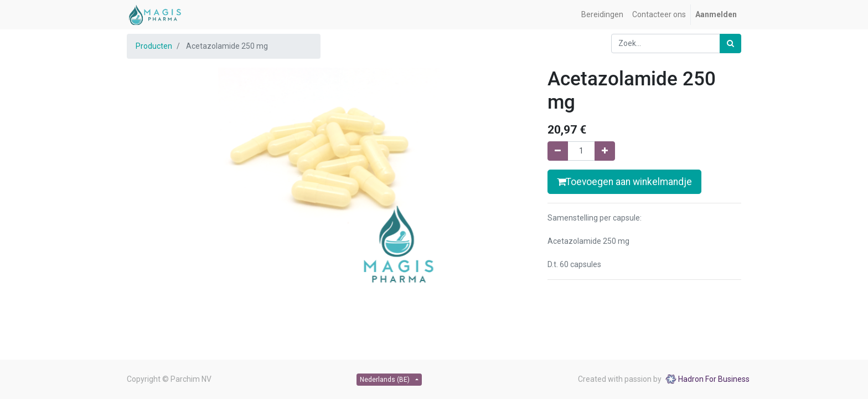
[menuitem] (602, 15)
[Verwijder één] (558, 151)
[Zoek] (730, 44)
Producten (154, 46)
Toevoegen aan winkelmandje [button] (624, 182)
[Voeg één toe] (605, 151)
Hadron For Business (714, 379)
